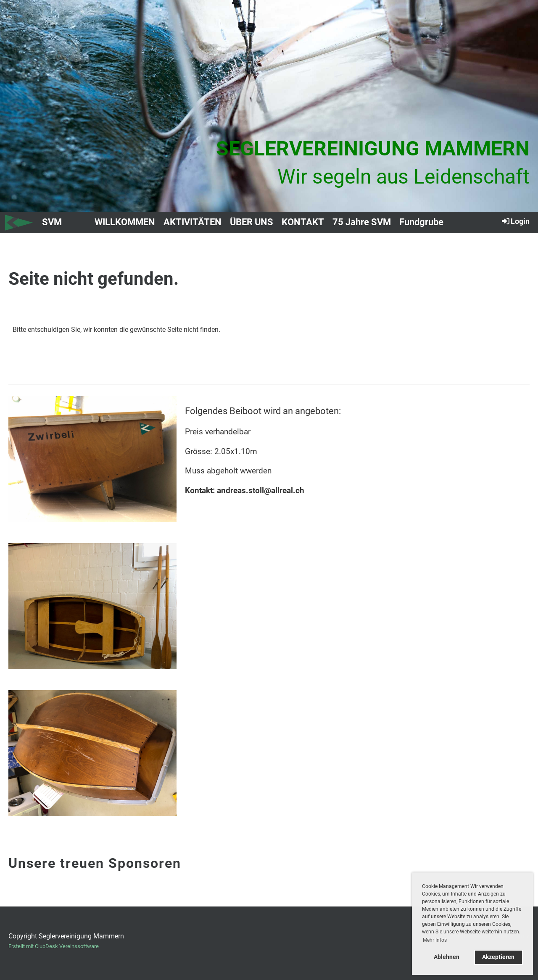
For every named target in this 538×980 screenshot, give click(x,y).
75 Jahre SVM (362, 222)
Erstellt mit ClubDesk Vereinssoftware (54, 946)
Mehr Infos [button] (435, 940)
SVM (52, 222)
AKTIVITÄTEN (193, 222)
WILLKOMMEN (125, 222)
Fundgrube (421, 222)
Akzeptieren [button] (498, 957)
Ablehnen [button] (447, 957)
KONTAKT (303, 222)
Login (515, 221)
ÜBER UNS (252, 222)
